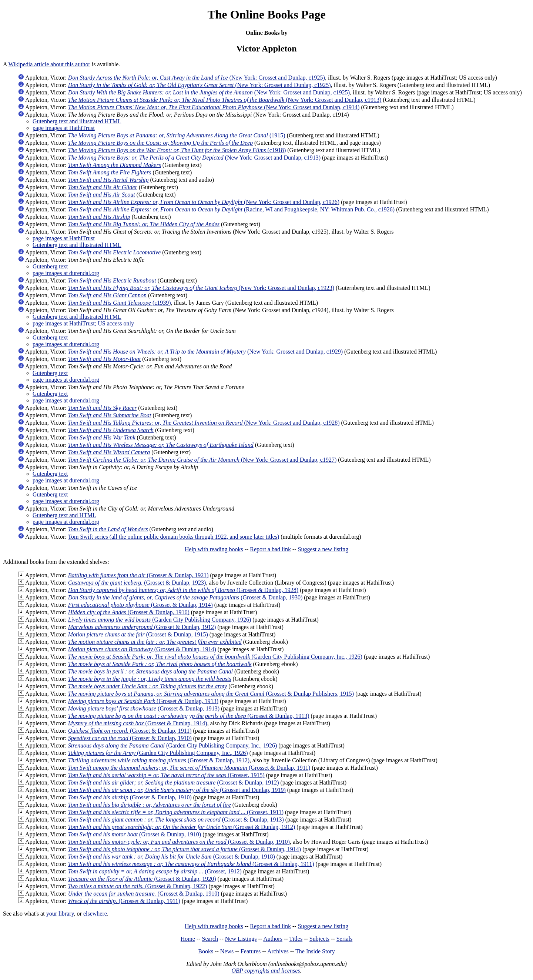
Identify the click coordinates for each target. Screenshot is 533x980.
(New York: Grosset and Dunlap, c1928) (204, 423)
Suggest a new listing (323, 549)
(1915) (177, 135)
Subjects (319, 939)
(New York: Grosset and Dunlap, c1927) (202, 460)
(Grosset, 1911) (176, 812)
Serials (345, 939)
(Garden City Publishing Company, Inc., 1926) (215, 657)
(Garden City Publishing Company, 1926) (160, 620)
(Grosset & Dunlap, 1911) (130, 731)
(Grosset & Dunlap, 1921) (138, 575)
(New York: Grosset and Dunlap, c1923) (201, 288)
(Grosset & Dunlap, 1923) (137, 583)
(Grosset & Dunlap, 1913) (143, 701)
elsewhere (95, 914)
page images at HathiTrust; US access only (83, 323)
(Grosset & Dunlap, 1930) (185, 597)
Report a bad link (270, 549)
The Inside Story (315, 951)
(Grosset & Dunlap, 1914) (140, 605)
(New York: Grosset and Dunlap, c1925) (197, 78)
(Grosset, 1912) (155, 871)
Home (188, 939)
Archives (278, 951)
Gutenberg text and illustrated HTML (77, 121)
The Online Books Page (266, 14)
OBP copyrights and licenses (266, 971)
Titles (296, 939)
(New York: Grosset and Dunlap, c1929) (205, 352)
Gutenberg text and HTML (64, 515)
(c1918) (177, 150)
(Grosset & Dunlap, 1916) (129, 612)
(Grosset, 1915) (166, 775)
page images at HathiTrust (64, 128)
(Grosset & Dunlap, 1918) (172, 857)
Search (210, 939)
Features (251, 951)
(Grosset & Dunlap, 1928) (183, 590)
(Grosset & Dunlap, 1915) (138, 634)
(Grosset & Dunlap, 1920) (142, 879)
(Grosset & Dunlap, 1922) (138, 886)
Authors (273, 939)
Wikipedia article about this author (49, 64)
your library (60, 914)
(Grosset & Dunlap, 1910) (130, 738)
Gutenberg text (50, 266)
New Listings (241, 939)
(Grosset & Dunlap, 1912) (142, 627)
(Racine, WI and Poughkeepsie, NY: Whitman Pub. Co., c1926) (231, 209)
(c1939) (120, 303)
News (227, 951)
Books (206, 951)
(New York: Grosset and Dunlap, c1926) (204, 202)
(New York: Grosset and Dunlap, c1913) (225, 100)
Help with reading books (214, 549)
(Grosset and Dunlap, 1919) (177, 790)
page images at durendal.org (66, 273)
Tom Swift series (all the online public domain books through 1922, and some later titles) (173, 537)
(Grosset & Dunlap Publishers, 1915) (211, 694)
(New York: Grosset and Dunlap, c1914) (214, 107)
